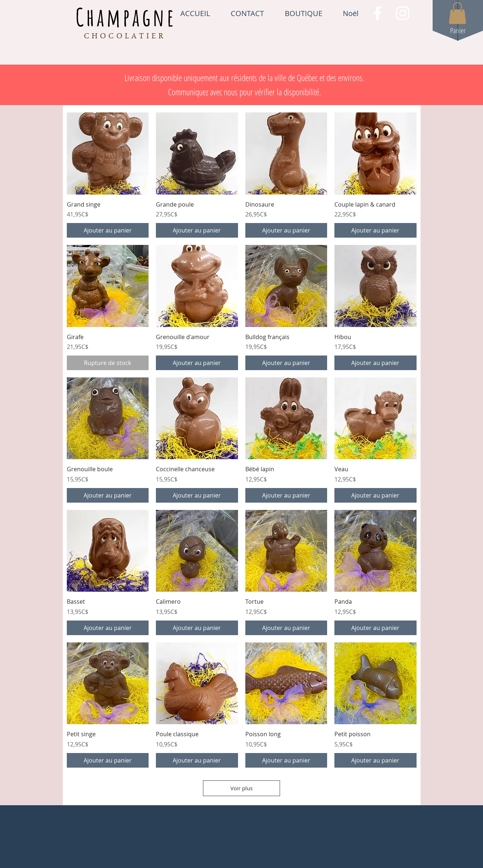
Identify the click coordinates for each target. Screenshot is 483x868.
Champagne (126, 17)
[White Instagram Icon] (403, 13)
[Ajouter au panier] (108, 230)
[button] (457, 13)
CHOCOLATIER (125, 37)
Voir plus (241, 788)
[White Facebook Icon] (377, 13)
